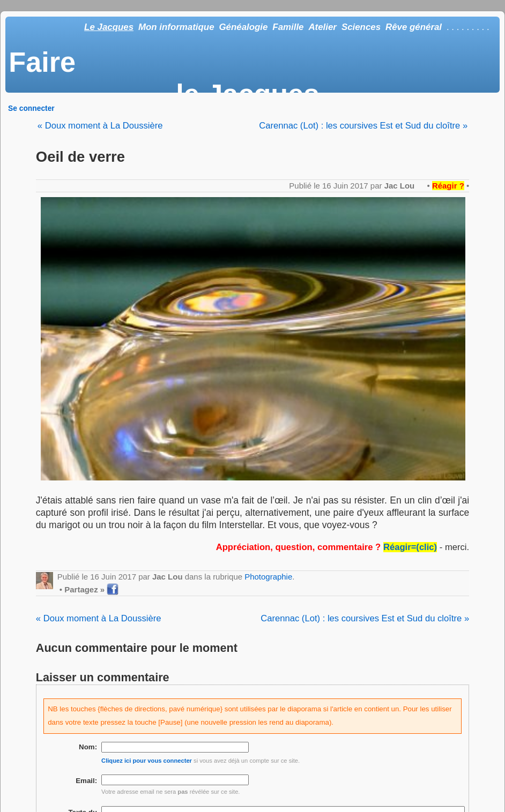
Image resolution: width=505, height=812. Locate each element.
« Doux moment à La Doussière (100, 126)
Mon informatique (176, 27)
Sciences (361, 27)
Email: (86, 781)
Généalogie (243, 27)
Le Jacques (109, 27)
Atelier (322, 27)
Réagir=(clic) (410, 547)
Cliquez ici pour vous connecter (147, 761)
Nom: (88, 747)
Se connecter (31, 108)
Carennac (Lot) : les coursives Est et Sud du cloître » (363, 126)
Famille (288, 27)
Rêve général (414, 27)
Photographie (268, 577)
